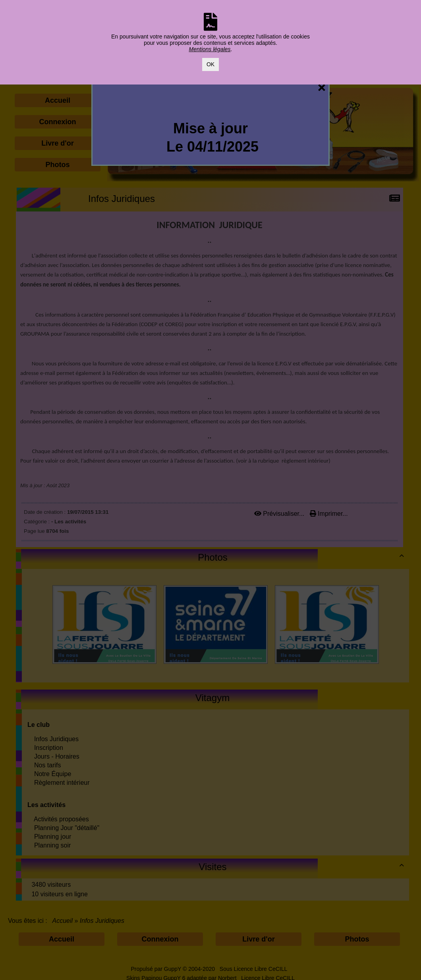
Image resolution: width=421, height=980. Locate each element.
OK (210, 64)
